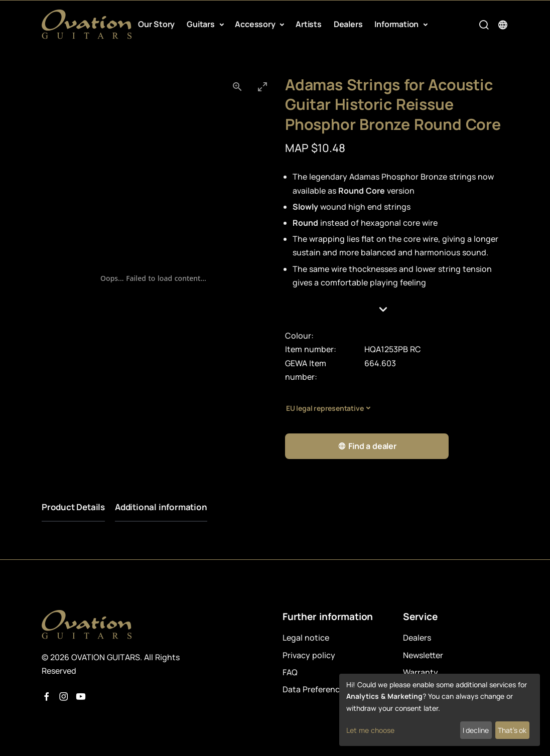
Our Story (156, 24)
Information (397, 24)
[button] (397, 309)
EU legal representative (325, 408)
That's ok (512, 730)
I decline (476, 730)
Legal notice (306, 638)
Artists (309, 24)
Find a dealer (367, 446)
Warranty (421, 672)
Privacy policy (309, 655)
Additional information (161, 507)
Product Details (73, 507)
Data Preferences (315, 689)
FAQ (290, 672)
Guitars (201, 24)
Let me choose (370, 730)
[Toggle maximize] (262, 87)
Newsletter (423, 655)
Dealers (348, 24)
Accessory (256, 24)
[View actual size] (237, 87)
